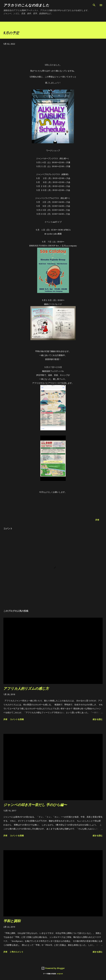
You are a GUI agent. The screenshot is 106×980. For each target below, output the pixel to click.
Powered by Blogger (53, 968)
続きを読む (98, 719)
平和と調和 (12, 921)
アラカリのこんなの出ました (26, 5)
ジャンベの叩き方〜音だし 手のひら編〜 (35, 805)
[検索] (94, 5)
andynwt (60, 974)
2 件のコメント (17, 952)
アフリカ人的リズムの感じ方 (26, 688)
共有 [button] (97, 520)
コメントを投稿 (17, 719)
